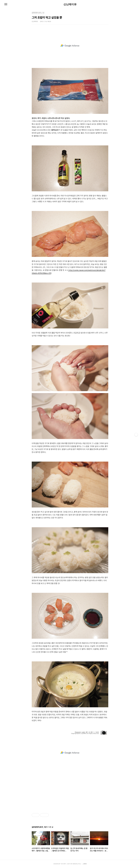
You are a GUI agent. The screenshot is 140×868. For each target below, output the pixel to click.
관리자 (85, 864)
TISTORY (63, 864)
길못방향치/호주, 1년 (38, 13)
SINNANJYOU (77, 864)
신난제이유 (70, 4)
